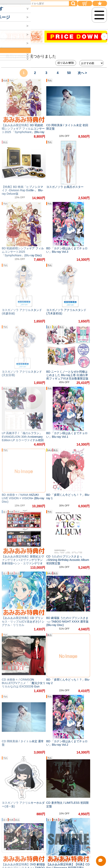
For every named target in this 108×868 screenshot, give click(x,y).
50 (69, 73)
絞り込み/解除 (66, 63)
